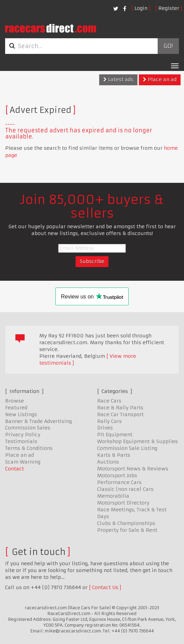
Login (141, 8)
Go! (168, 46)
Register (169, 8)
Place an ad (160, 79)
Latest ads (118, 79)
